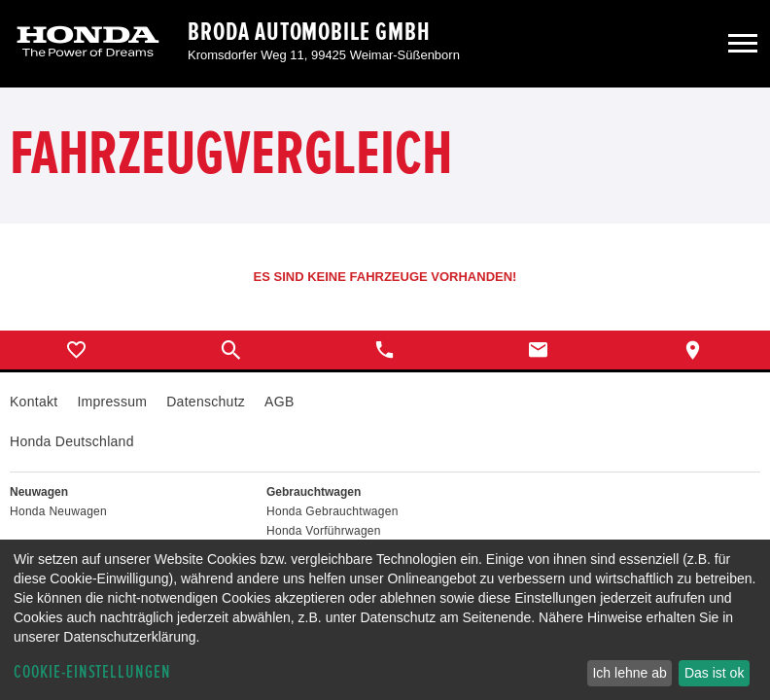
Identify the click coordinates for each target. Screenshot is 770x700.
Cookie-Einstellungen (92, 672)
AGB (279, 402)
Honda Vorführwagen (324, 531)
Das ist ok (714, 673)
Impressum (112, 402)
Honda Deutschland (72, 441)
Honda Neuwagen (58, 511)
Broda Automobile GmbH (309, 32)
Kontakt (34, 402)
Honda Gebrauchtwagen (332, 511)
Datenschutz (206, 402)
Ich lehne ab (629, 673)
